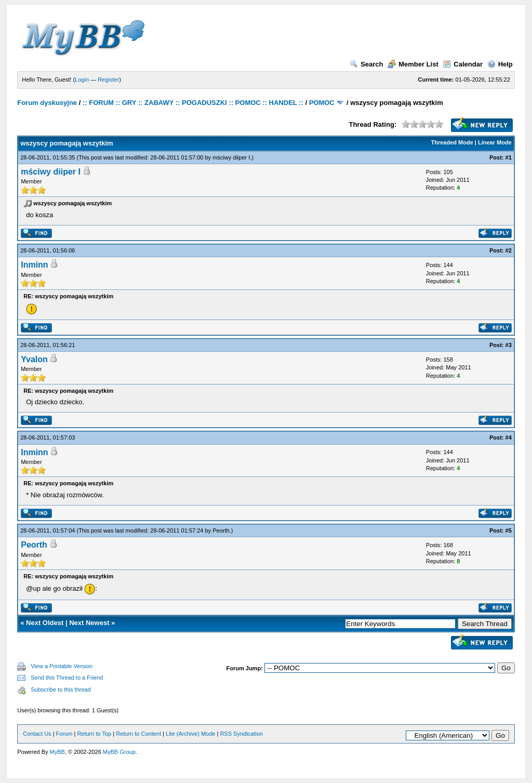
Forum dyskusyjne (47, 103)
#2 (509, 250)
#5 (509, 530)
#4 (509, 437)
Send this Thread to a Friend (67, 678)
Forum (64, 734)
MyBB (57, 752)
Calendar (463, 64)
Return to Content (138, 734)
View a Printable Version (62, 666)
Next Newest (89, 623)
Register (108, 79)
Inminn (34, 265)
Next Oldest (45, 623)
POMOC (322, 103)
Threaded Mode (452, 142)
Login (82, 79)
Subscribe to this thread (61, 689)
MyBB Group (119, 752)
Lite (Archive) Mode (190, 734)
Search (366, 64)
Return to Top (94, 734)
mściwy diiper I (231, 157)
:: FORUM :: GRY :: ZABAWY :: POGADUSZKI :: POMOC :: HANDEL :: (193, 103)
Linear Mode (495, 142)
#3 (509, 345)
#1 (509, 157)
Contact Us (37, 734)
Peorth (221, 530)
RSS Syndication (241, 734)
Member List (413, 64)
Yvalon (34, 359)
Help (500, 64)
